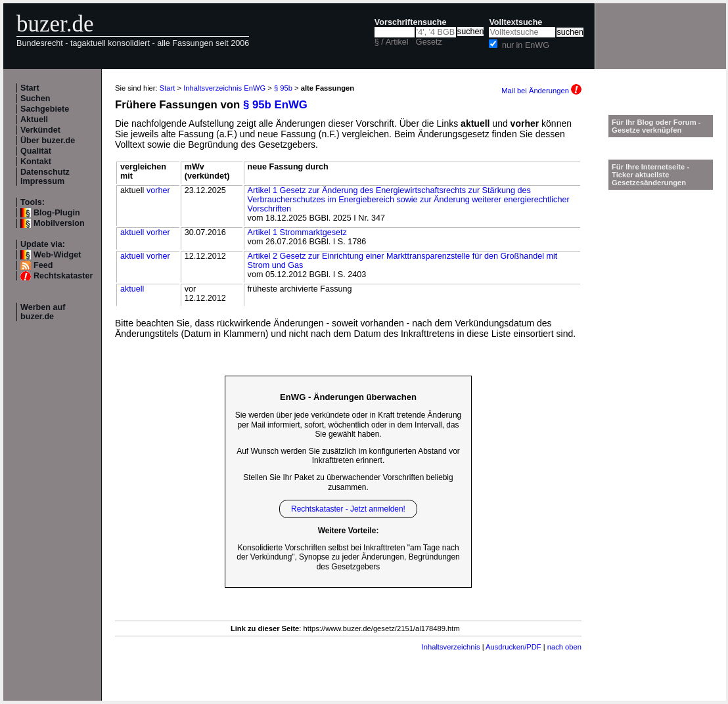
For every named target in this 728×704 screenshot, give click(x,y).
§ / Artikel (392, 42)
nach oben (564, 647)
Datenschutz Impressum (45, 177)
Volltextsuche (515, 22)
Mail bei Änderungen (541, 91)
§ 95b (283, 88)
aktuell (132, 232)
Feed (43, 265)
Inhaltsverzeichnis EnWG (224, 88)
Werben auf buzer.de (43, 312)
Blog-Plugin (57, 213)
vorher (158, 190)
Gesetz (429, 42)
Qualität (36, 151)
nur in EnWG (526, 45)
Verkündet (40, 130)
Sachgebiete (45, 109)
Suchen (35, 99)
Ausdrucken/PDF (513, 647)
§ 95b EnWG (275, 105)
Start (30, 88)
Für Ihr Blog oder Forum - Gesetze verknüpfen (656, 126)
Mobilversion (59, 223)
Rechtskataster (63, 276)
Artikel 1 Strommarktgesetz (297, 232)
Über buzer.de (48, 141)
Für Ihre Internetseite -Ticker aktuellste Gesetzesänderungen (650, 175)
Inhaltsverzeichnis (451, 647)
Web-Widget (57, 255)
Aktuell (34, 120)
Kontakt (36, 162)
